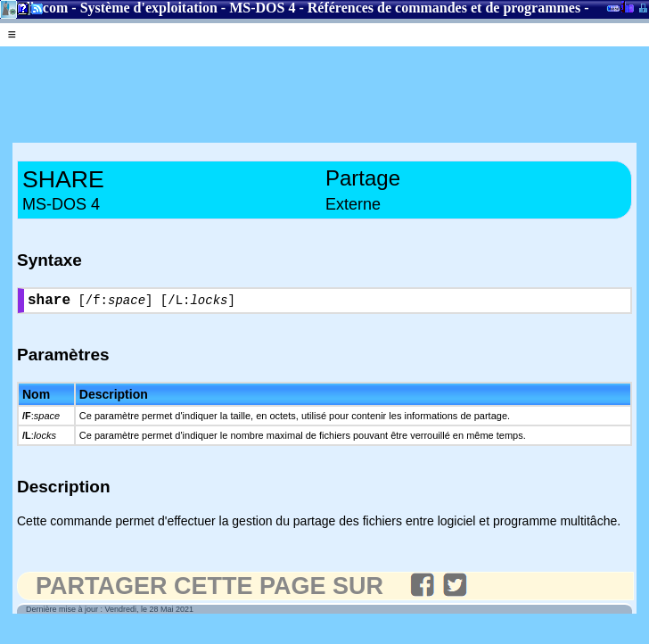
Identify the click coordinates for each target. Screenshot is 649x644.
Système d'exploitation (149, 8)
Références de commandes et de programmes (444, 8)
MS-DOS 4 (262, 8)
